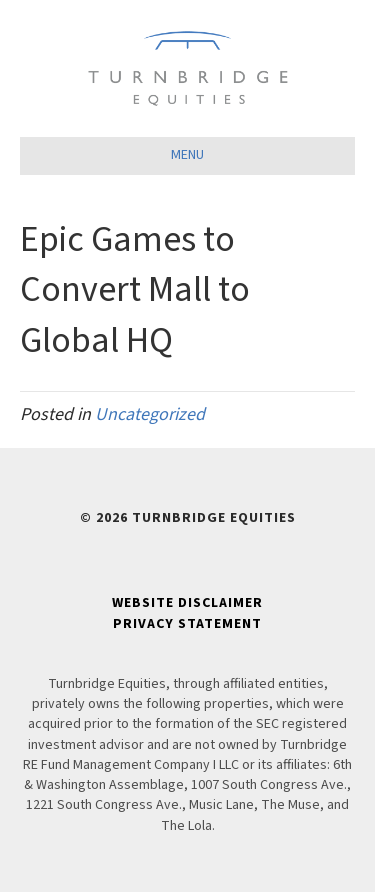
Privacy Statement (187, 624)
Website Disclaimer (187, 603)
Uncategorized (150, 414)
